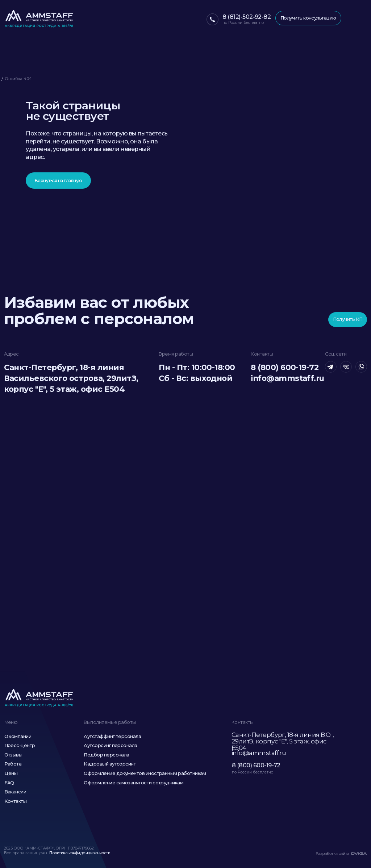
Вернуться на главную (59, 181)
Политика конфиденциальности (80, 853)
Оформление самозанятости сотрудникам (134, 783)
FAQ (9, 783)
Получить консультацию (308, 18)
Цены (11, 773)
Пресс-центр (20, 745)
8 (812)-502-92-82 (247, 17)
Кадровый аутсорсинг (110, 764)
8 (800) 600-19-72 (285, 367)
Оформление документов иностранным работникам (145, 773)
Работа (13, 764)
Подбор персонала (106, 755)
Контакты (16, 801)
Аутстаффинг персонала (112, 736)
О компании (18, 736)
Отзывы (13, 755)
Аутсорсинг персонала (110, 745)
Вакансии (15, 792)
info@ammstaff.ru (287, 378)
